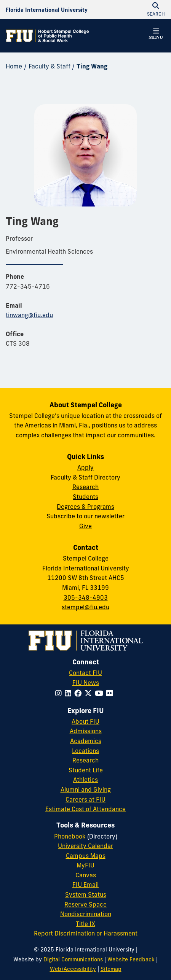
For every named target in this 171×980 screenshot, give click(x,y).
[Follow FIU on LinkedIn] (70, 693)
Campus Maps (86, 856)
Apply (85, 467)
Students (85, 497)
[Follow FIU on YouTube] (101, 693)
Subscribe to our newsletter (85, 516)
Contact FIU (85, 673)
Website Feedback (131, 959)
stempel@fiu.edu (85, 607)
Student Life (86, 770)
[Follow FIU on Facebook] (79, 693)
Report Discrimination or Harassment (86, 933)
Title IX (85, 924)
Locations (85, 751)
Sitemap (111, 969)
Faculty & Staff (50, 66)
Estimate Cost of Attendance (85, 809)
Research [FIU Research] (85, 760)
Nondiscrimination (86, 914)
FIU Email (85, 885)
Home (14, 66)
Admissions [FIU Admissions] (86, 731)
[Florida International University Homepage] (47, 10)
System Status (86, 894)
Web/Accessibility (73, 969)
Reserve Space (85, 904)
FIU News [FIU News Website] (86, 683)
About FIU (85, 721)
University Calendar (85, 846)
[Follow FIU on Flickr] (111, 693)
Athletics (85, 780)
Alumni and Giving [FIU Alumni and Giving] (86, 789)
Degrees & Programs (85, 507)
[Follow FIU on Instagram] (60, 693)
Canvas (86, 875)
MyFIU (85, 865)
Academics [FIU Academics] (86, 741)
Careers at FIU (85, 799)
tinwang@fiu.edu (29, 315)
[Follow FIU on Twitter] (90, 693)
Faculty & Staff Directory (85, 477)
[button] (156, 35)
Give (85, 526)
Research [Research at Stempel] (85, 487)
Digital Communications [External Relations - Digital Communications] (73, 959)
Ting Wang (92, 66)
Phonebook (70, 836)
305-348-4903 (86, 597)
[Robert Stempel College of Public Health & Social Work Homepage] (48, 36)
